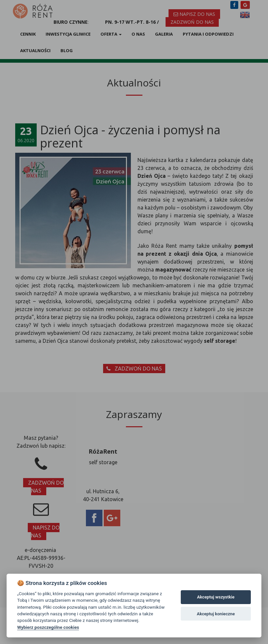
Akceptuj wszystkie (216, 597)
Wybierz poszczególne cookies (48, 627)
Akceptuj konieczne (216, 614)
